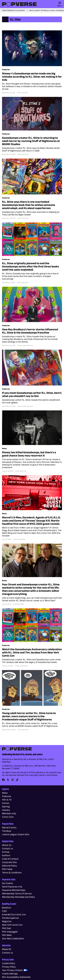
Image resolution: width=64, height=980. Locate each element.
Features (7, 796)
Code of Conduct (10, 859)
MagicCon (7, 921)
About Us (7, 845)
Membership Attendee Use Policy (18, 897)
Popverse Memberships (14, 890)
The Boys (7, 831)
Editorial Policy (9, 866)
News (5, 793)
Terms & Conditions (12, 873)
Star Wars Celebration (13, 938)
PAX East (7, 928)
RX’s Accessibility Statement (16, 977)
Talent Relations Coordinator (14, 10)
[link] (3, 781)
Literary (6, 810)
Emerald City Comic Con (14, 914)
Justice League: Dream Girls (16, 834)
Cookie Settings (10, 974)
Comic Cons (8, 817)
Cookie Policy (9, 963)
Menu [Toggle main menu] (60, 4)
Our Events (8, 883)
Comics (6, 803)
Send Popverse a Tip (12, 887)
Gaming (6, 807)
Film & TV (7, 800)
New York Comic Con (12, 925)
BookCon (7, 908)
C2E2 (4, 911)
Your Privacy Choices (12, 970)
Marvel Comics (9, 827)
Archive (6, 852)
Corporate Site (9, 862)
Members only (9, 813)
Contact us (7, 848)
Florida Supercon (10, 918)
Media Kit (7, 949)
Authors (6, 855)
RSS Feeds (7, 869)
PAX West (7, 935)
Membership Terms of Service (17, 893)
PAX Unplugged (10, 932)
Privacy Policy (9, 967)
